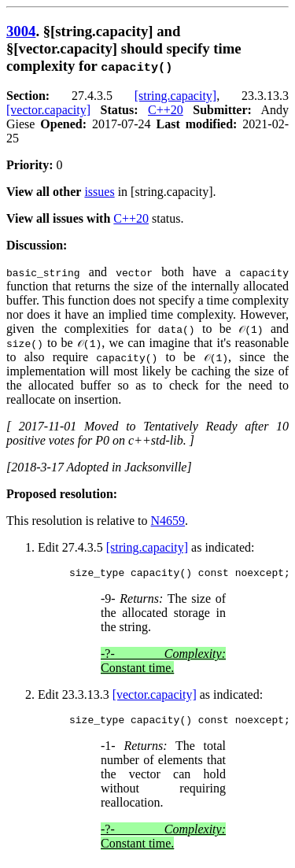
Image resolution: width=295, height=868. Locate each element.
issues (99, 192)
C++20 (166, 110)
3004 (21, 31)
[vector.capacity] (48, 110)
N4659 (168, 521)
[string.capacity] (175, 96)
